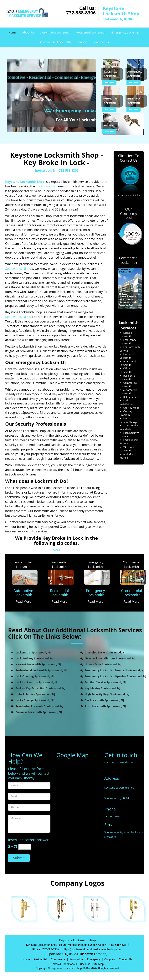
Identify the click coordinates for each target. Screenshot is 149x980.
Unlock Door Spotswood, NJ (103, 664)
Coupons (82, 42)
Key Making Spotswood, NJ (103, 688)
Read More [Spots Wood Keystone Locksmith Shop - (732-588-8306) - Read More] (23, 602)
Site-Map (98, 964)
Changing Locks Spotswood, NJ (105, 652)
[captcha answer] (24, 847)
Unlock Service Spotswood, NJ (35, 694)
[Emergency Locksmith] (95, 593)
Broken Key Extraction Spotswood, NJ (40, 688)
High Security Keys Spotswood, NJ (107, 694)
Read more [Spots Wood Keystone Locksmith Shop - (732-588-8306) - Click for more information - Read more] (109, 82)
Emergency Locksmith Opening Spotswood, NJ (115, 676)
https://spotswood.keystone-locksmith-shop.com (92, 949)
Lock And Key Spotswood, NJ (34, 658)
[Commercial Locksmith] (132, 593)
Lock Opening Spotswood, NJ (35, 676)
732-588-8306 (81, 13)
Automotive (76, 959)
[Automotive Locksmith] (23, 593)
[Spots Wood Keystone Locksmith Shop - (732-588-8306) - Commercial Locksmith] (136, 74)
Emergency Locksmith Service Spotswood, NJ (115, 670)
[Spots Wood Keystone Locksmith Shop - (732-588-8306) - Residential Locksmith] (112, 74)
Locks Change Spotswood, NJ (35, 700)
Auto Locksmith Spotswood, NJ (105, 706)
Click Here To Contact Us (129, 158)
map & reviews (118, 945)
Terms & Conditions (63, 964)
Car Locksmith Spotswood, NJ (104, 700)
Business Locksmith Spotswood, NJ (39, 712)
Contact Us (102, 42)
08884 (57, 550)
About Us (28, 32)
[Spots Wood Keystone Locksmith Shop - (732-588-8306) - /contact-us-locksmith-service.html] (124, 124)
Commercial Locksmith (55, 42)
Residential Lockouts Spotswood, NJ (39, 706)
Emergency (94, 959)
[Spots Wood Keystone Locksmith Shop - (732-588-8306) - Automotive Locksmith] (112, 101)
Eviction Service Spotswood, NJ (105, 682)
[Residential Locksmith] (59, 593)
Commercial (58, 959)
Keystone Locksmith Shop (25, 182)
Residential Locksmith (91, 32)
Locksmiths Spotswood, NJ (33, 652)
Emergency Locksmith (126, 32)
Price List (84, 964)
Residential (40, 959)
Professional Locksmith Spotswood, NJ (41, 670)
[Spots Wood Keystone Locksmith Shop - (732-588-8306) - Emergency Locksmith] (136, 101)
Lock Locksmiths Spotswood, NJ (37, 682)
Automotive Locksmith (55, 32)
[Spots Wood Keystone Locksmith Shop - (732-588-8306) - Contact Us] (110, 126)
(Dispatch (86, 954)
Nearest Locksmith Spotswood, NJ (38, 664)
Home (12, 32)
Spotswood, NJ (45, 170)
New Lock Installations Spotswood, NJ (110, 658)
